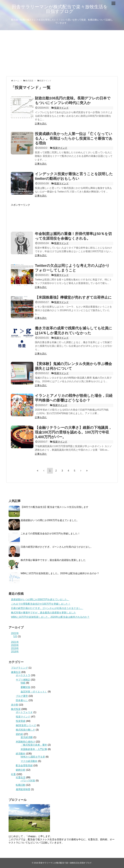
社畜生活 (21, 777)
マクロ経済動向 (29, 761)
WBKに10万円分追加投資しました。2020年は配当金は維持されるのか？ (60, 573)
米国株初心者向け (25, 742)
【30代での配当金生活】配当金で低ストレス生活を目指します (54, 507)
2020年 (15, 645)
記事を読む (41, 124)
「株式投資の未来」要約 (34, 745)
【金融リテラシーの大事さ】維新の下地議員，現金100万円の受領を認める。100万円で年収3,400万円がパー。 (73, 432)
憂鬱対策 (25, 687)
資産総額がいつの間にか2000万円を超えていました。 (50, 520)
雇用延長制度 (23, 789)
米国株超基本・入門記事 (34, 749)
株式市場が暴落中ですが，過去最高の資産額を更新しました (53, 560)
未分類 (15, 705)
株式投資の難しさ (25, 730)
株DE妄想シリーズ (26, 725)
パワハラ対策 (28, 781)
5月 (15, 636)
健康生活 (16, 672)
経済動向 (21, 754)
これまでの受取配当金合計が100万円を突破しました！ (50, 534)
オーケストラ (23, 675)
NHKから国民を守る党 (33, 757)
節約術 (19, 734)
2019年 (15, 648)
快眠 (23, 683)
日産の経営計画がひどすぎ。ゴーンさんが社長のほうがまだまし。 (57, 547)
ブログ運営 (22, 696)
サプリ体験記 (23, 680)
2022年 (15, 633)
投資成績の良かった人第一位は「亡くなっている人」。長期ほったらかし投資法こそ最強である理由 (74, 138)
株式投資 (16, 709)
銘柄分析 (21, 770)
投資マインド (61, 108)
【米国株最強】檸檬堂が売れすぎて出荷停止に (73, 297)
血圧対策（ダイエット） (34, 692)
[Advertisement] (62, 53)
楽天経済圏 (27, 737)
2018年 (15, 651)
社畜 (13, 774)
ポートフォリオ (24, 712)
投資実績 (21, 721)
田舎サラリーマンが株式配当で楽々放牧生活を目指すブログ (60, 9)
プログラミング (19, 668)
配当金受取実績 (24, 766)
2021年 (15, 642)
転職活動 (21, 785)
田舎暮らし (22, 700)
